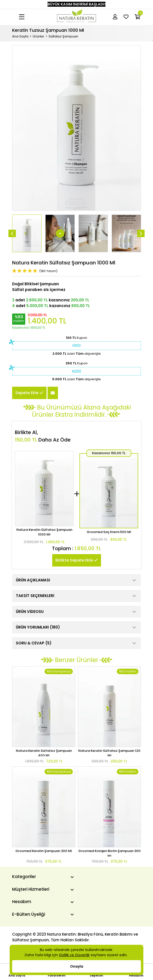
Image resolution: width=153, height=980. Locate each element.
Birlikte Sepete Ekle (77, 560)
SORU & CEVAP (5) (76, 643)
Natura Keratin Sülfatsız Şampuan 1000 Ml (44, 532)
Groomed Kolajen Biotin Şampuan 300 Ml (109, 853)
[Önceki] (12, 233)
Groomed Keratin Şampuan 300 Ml (44, 851)
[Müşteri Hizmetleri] (43, 889)
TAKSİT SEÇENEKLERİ (76, 596)
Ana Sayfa (20, 36)
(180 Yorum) (48, 271)
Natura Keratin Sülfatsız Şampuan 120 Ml (109, 752)
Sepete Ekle (29, 393)
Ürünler (38, 36)
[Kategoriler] (43, 877)
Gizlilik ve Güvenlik (74, 955)
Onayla (77, 966)
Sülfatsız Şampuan (63, 36)
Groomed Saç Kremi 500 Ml (109, 532)
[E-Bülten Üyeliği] (43, 914)
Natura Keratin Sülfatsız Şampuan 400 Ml (44, 752)
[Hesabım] (43, 902)
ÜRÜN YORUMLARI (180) (76, 627)
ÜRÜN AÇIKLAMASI (76, 580)
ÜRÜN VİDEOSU (76, 612)
